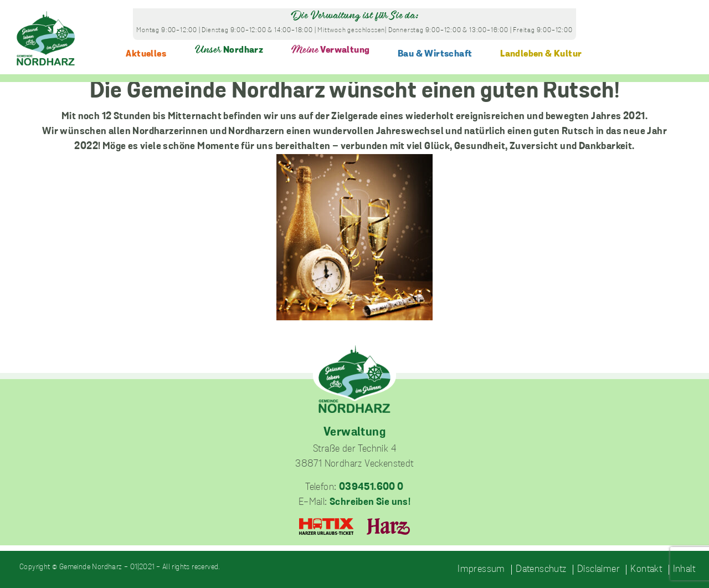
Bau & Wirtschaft (435, 54)
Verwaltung (330, 50)
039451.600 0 (371, 487)
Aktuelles (146, 54)
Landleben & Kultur (541, 54)
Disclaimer (598, 570)
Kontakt (646, 570)
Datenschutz (541, 570)
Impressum (481, 570)
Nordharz (229, 50)
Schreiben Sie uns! (370, 502)
